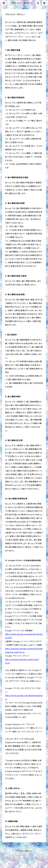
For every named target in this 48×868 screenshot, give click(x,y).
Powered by (24, 855)
